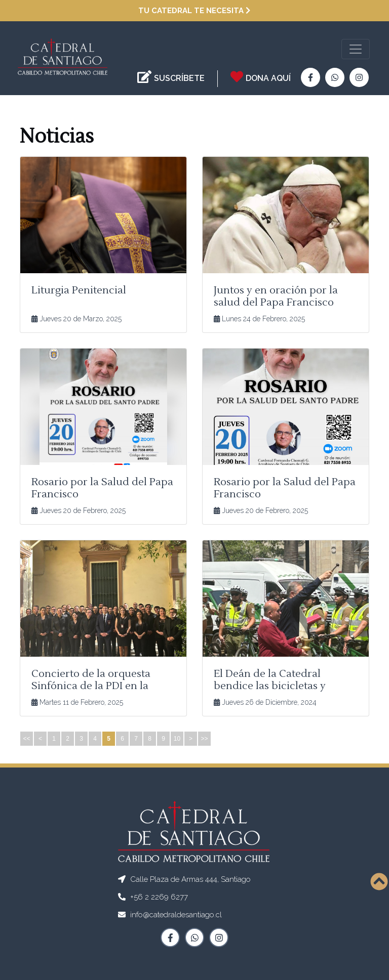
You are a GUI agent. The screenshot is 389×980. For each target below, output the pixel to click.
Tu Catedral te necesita (194, 11)
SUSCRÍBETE (179, 78)
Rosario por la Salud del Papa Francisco (102, 488)
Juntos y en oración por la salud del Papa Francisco (276, 296)
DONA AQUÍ (268, 78)
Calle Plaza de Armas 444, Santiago (190, 879)
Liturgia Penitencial (79, 290)
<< (26, 739)
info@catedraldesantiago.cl (176, 915)
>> (204, 739)
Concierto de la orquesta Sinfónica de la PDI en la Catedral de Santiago (91, 686)
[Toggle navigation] (356, 49)
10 (177, 739)
